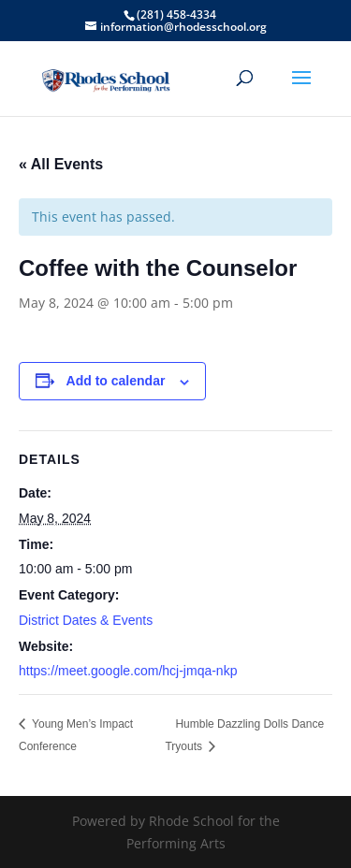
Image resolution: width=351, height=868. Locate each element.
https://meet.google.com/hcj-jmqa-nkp (128, 671)
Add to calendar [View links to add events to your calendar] (116, 381)
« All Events (61, 164)
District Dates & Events (86, 620)
